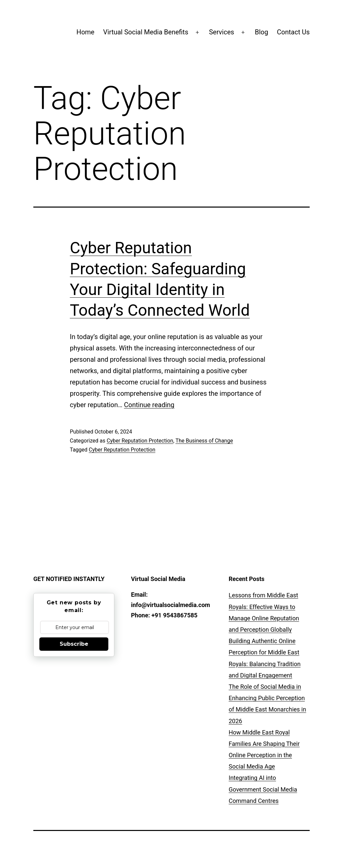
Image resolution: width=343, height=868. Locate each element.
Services (221, 32)
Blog (262, 32)
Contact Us (293, 32)
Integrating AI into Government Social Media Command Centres (263, 789)
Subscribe (74, 644)
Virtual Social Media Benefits (146, 32)
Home (85, 32)
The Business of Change (204, 441)
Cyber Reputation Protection (140, 441)
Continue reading (149, 405)
